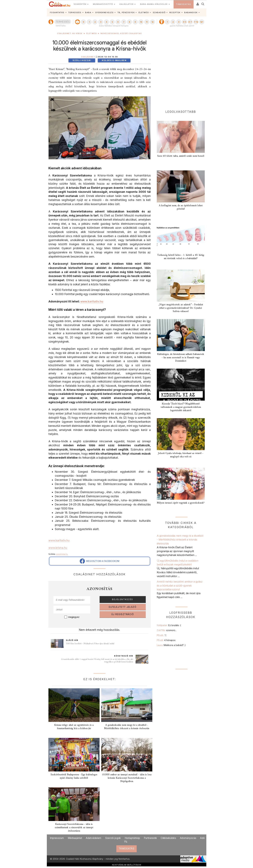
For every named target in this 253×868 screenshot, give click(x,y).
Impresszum (57, 838)
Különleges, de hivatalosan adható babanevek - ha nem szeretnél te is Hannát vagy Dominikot (181, 358)
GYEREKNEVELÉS (104, 12)
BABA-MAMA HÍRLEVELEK (154, 4)
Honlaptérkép (132, 838)
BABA (88, 12)
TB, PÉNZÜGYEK (126, 12)
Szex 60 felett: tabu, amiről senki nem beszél (181, 156)
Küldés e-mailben (114, 60)
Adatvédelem (93, 838)
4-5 (185, 22)
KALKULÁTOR (127, 4)
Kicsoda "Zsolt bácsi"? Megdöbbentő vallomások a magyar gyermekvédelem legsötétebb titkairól (181, 407)
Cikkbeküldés (168, 838)
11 (147, 22)
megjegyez (74, 617)
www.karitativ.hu (92, 301)
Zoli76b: (167, 630)
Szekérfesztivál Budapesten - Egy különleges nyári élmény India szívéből (74, 776)
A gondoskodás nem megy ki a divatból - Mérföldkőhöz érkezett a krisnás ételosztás (127, 727)
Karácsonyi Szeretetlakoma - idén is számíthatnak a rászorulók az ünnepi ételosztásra (74, 828)
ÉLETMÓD (144, 12)
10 (141, 22)
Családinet (88, 57)
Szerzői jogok (113, 838)
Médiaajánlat (75, 838)
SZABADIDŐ (159, 12)
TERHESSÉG (75, 12)
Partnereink (150, 838)
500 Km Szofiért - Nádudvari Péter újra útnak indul (90, 644)
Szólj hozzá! (82, 60)
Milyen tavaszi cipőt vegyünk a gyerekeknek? (181, 503)
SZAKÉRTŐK (80, 4)
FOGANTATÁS (57, 12)
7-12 (196, 22)
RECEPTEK (175, 12)
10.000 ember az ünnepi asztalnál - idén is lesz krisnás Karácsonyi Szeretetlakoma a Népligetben (127, 778)
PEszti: (162, 635)
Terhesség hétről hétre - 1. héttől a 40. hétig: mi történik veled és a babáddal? (181, 257)
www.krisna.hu (58, 548)
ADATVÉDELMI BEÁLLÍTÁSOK (127, 865)
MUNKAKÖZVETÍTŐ (103, 4)
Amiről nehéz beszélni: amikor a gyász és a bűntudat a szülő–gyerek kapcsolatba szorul (180, 585)
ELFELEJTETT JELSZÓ (123, 607)
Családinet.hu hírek (70, 33)
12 (152, 22)
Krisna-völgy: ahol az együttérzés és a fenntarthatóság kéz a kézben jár (74, 727)
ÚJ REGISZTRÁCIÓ (123, 614)
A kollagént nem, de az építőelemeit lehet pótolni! (181, 207)
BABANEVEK (191, 12)
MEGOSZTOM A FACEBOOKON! (100, 561)
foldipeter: (169, 625)
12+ (202, 22)
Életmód (92, 33)
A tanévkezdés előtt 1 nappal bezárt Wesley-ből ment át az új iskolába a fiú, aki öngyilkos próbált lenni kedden (97, 661)
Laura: (171, 645)
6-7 (190, 22)
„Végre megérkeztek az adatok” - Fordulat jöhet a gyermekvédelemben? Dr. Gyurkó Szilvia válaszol (181, 308)
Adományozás (188, 838)
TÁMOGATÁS (184, 4)
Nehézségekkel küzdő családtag (121, 33)
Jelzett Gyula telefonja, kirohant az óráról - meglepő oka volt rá (181, 455)
